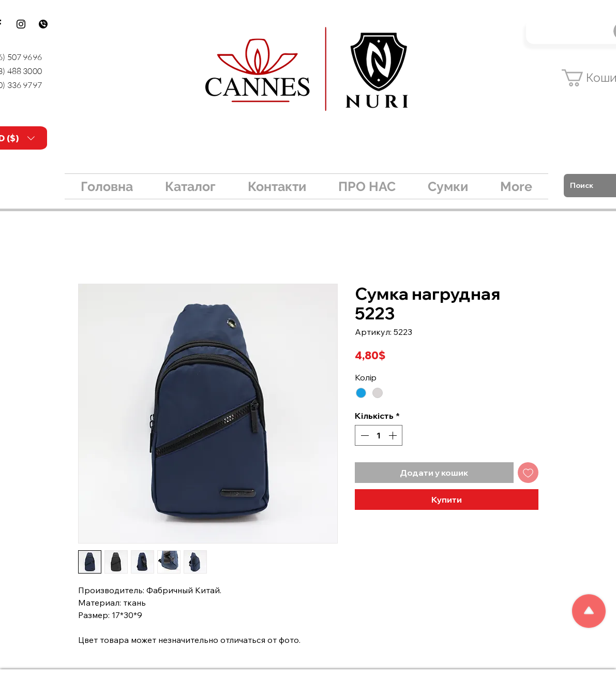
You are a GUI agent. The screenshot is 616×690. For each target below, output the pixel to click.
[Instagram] (21, 24)
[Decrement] (364, 435)
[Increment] (394, 435)
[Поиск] (590, 186)
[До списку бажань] (528, 473)
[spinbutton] (379, 435)
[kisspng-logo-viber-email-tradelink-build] (43, 24)
